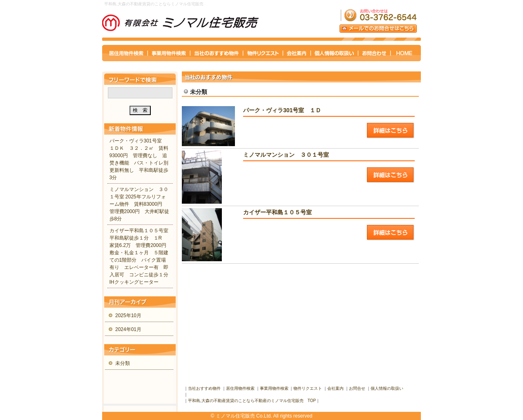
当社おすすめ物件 (204, 388)
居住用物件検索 (240, 388)
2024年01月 (128, 329)
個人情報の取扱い (387, 388)
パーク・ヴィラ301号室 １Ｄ (282, 110)
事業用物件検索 (274, 388)
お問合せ (357, 388)
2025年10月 (128, 316)
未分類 (123, 363)
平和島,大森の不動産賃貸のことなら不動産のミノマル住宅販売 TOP (252, 401)
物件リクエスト (308, 388)
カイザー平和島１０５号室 (286, 212)
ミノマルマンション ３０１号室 (286, 155)
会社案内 (335, 388)
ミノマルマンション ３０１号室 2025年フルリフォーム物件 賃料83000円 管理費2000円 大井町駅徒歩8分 (140, 204)
